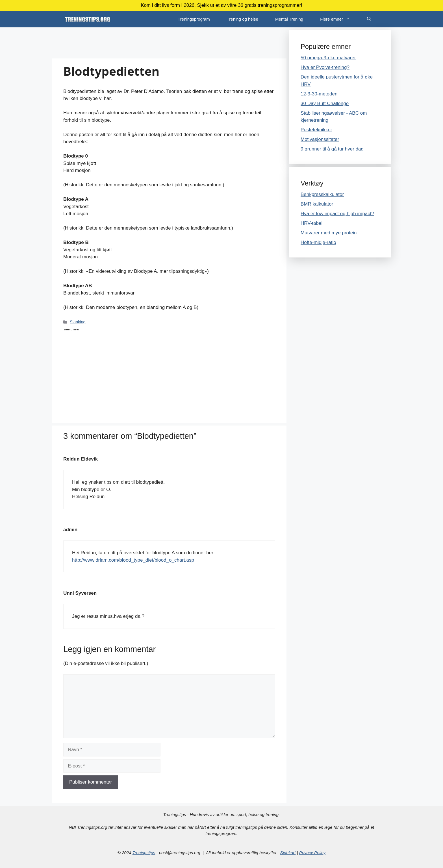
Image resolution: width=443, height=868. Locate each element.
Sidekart (288, 853)
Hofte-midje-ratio (318, 242)
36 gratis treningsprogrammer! (270, 5)
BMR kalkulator (317, 204)
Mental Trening (289, 19)
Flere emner (339, 19)
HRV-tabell (312, 223)
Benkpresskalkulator (322, 194)
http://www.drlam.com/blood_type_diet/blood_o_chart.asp (133, 560)
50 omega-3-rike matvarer (328, 58)
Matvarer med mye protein (329, 233)
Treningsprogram (194, 19)
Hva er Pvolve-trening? (325, 67)
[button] (351, 19)
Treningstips (144, 853)
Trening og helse (243, 19)
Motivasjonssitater (320, 139)
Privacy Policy (312, 853)
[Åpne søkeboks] (369, 19)
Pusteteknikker (316, 130)
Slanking (78, 322)
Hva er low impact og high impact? (337, 214)
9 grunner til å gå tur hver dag (332, 149)
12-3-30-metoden (319, 94)
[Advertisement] (169, 43)
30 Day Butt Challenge (325, 103)
